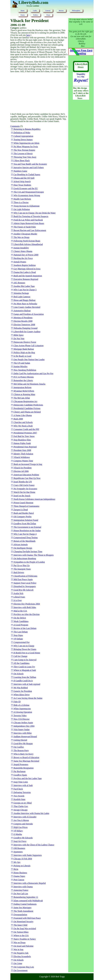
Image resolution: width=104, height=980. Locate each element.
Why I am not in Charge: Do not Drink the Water (35, 213)
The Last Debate (21, 632)
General (48, 11)
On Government (21, 970)
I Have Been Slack (22, 161)
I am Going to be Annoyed (25, 660)
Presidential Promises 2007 (25, 433)
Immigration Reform (23, 387)
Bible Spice (19, 335)
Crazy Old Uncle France (24, 485)
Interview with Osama (23, 887)
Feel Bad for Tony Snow (24, 436)
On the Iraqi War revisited (25, 929)
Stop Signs (18, 635)
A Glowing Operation (23, 712)
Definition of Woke (22, 133)
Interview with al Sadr (23, 785)
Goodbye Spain (20, 775)
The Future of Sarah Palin (25, 227)
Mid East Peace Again (23, 579)
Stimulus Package (21, 293)
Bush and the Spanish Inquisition (28, 276)
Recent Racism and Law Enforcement (30, 230)
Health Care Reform (22, 199)
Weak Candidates (21, 621)
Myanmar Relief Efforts (24, 391)
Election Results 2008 (23, 321)
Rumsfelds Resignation (24, 768)
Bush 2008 (18, 419)
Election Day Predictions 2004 (27, 604)
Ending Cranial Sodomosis (25, 904)
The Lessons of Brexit (23, 154)
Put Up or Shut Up (22, 565)
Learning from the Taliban (25, 677)
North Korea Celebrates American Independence (34, 499)
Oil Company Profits (23, 517)
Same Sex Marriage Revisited (26, 761)
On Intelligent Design (23, 548)
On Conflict (19, 747)
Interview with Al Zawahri (25, 817)
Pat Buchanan (20, 771)
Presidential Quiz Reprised (25, 447)
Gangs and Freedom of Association (29, 314)
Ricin (16, 869)
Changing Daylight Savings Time (28, 551)
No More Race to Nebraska (25, 304)
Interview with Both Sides (25, 607)
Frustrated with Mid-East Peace (27, 918)
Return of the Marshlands (25, 541)
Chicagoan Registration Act (25, 401)
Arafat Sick (18, 593)
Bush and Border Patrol (24, 513)
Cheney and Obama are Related (27, 412)
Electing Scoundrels (22, 956)
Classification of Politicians (25, 576)
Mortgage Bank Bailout (24, 349)
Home (23, 11)
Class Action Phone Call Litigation (29, 346)
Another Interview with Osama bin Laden (31, 813)
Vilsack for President (22, 468)
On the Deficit (20, 618)
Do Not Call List (21, 894)
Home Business (20, 873)
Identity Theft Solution (23, 454)
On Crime (18, 963)
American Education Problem (26, 475)
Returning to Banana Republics (27, 129)
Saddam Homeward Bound (25, 737)
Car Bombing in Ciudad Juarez (27, 174)
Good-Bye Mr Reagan (23, 743)
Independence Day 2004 (24, 726)
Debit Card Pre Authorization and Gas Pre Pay (34, 373)
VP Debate (18, 639)
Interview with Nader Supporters (28, 855)
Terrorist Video (20, 716)
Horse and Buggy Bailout (25, 300)
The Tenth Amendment (23, 911)
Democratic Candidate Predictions (28, 405)
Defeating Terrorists (22, 792)
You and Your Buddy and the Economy (30, 164)
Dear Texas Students (22, 185)
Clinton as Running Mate (24, 394)
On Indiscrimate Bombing (25, 558)
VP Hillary (18, 831)
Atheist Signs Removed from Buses (29, 223)
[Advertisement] (39, 93)
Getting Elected (20, 740)
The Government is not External (27, 527)
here (28, 35)
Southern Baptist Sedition (25, 265)
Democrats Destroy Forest (25, 342)
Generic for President (23, 691)
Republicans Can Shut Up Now (27, 478)
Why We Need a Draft (23, 426)
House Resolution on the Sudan (27, 531)
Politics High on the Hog (24, 353)
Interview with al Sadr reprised (27, 684)
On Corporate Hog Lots (24, 967)
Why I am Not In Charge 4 (25, 534)
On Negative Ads (21, 953)
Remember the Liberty (23, 380)
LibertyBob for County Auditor (27, 332)
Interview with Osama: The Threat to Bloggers (34, 555)
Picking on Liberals (22, 866)
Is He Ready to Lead (22, 356)
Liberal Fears (19, 597)
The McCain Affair (22, 398)
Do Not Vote (19, 339)
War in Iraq (18, 949)
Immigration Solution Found (26, 520)
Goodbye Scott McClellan (25, 524)
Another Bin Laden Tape (24, 286)
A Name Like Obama (23, 415)
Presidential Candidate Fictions (27, 408)
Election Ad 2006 (21, 471)
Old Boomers (19, 848)
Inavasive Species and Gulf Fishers (29, 167)
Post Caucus (19, 880)
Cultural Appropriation (23, 136)
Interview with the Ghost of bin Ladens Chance (34, 845)
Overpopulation (20, 915)
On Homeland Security (24, 922)
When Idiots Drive (21, 695)
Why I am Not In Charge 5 (25, 290)
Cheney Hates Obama (23, 251)
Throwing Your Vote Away (25, 157)
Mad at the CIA (20, 611)
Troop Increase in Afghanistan (27, 206)
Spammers (18, 852)
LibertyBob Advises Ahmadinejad (28, 244)
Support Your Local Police (25, 583)
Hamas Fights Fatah (22, 443)
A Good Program (21, 625)
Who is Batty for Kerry (23, 754)
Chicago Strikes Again (23, 723)
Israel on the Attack (22, 496)
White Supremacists (22, 709)
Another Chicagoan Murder (25, 234)
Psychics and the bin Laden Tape (28, 778)
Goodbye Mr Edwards (23, 838)
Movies (61, 11)
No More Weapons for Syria (26, 147)
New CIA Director (22, 719)
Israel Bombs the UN (23, 482)
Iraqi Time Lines (21, 782)
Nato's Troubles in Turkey (25, 939)
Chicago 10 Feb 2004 (23, 859)
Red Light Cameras (22, 297)
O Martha (18, 834)
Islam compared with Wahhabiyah (28, 901)
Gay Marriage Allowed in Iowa (27, 269)
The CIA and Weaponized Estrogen (29, 192)
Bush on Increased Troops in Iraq (28, 464)
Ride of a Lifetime (22, 705)
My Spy (17, 862)
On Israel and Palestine (24, 946)
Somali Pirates (20, 262)
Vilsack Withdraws (22, 457)
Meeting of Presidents (23, 318)
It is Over (18, 600)
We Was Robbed (21, 688)
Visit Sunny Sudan (21, 730)
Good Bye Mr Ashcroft (24, 590)
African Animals (21, 545)
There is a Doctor (21, 202)
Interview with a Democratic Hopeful (30, 883)
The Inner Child (20, 925)
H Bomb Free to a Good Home (27, 653)
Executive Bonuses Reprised (26, 279)
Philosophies (76, 11)
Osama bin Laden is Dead (25, 272)
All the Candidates (21, 663)
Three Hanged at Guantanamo (26, 506)
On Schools (19, 674)
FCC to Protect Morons (24, 377)
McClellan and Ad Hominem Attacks (30, 384)
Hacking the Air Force (23, 258)
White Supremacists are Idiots (26, 143)
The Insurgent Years (22, 569)
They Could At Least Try (24, 667)
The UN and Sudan (22, 363)
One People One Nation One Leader (29, 359)
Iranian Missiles (21, 366)
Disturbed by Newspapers (25, 586)
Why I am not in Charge (24, 646)
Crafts (35, 11)
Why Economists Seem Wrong (27, 195)
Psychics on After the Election (27, 614)
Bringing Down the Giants (25, 649)
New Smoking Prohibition (25, 370)
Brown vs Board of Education (26, 757)
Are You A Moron (21, 820)
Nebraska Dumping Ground (26, 328)
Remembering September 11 (26, 897)
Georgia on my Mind (23, 803)
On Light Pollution (22, 209)
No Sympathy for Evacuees (25, 489)
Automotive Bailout (22, 311)
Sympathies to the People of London (29, 562)
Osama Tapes (19, 876)
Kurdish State (20, 799)
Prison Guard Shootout (23, 503)
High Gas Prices (21, 827)
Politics (36, 15)
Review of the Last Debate (25, 628)
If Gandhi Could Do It (23, 681)
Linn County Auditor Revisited (27, 307)
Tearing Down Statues (23, 140)
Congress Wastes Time (23, 461)
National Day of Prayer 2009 (26, 255)
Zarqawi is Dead (21, 510)
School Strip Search (22, 181)
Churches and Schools (23, 422)
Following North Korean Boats (27, 241)
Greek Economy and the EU (26, 188)
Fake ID (17, 702)
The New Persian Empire (24, 150)
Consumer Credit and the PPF (26, 429)
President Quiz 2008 (22, 450)
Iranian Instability (21, 248)
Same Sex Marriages (22, 908)
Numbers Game (20, 171)
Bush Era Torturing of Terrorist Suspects (31, 216)
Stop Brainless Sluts (22, 440)
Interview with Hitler (23, 733)
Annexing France (21, 890)
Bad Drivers (19, 572)
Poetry (23, 15)
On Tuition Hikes (21, 932)
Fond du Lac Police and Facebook (28, 220)
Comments (15, 126)
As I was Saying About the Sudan (28, 698)
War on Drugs (19, 942)
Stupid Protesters (21, 764)
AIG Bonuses (19, 283)
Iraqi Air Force (20, 841)
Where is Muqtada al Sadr (25, 670)
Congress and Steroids (23, 824)
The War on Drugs (21, 237)
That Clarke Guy (21, 806)
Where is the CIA (21, 935)
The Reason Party (21, 750)
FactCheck (18, 789)
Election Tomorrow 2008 (24, 325)
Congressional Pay (22, 642)
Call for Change (20, 656)
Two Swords (19, 796)
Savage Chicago (21, 810)
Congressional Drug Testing (26, 538)
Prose (48, 15)
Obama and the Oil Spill (24, 178)
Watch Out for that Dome (24, 492)
